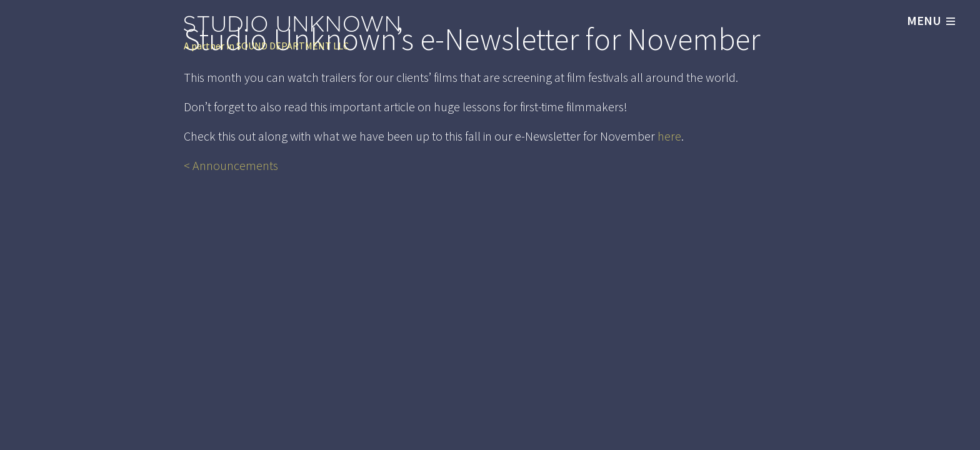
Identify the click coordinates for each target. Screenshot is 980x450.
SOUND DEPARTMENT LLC (292, 46)
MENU (931, 21)
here (669, 136)
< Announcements (231, 165)
